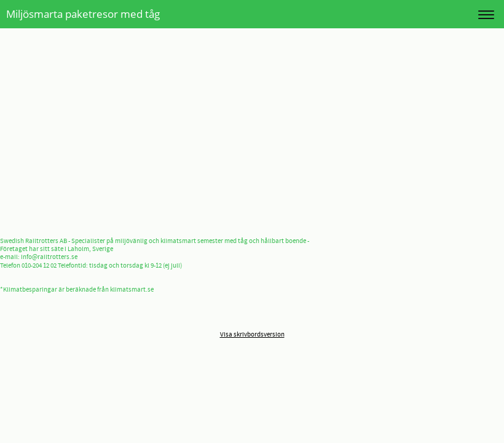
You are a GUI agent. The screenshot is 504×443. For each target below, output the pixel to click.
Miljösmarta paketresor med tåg (83, 14)
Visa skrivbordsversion (252, 335)
